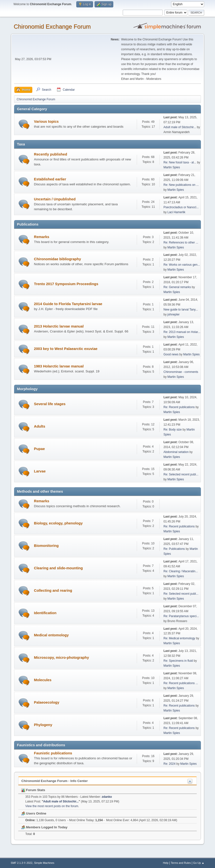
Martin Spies (172, 167)
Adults (40, 426)
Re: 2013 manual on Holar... (182, 332)
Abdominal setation (176, 452)
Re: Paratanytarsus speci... (181, 616)
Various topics (46, 122)
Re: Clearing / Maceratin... (181, 571)
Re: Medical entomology (179, 638)
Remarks (42, 237)
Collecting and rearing (53, 590)
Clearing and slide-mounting (59, 568)
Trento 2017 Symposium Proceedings (66, 284)
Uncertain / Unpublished (55, 199)
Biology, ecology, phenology (58, 523)
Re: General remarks (177, 287)
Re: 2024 (169, 764)
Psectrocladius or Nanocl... (181, 207)
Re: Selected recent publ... (181, 474)
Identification (45, 613)
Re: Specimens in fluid (178, 661)
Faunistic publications (53, 753)
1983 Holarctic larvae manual (59, 366)
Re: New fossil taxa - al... (180, 162)
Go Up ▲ (199, 863)
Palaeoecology (47, 702)
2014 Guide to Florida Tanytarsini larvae (68, 304)
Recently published (51, 154)
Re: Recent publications (179, 407)
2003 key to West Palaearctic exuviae (66, 349)
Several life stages (50, 404)
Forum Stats (33, 790)
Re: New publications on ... (181, 185)
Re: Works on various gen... (182, 265)
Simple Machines (44, 863)
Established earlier (50, 179)
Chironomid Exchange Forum (52, 26)
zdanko (107, 797)
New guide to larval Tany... (181, 310)
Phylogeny (43, 725)
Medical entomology (51, 635)
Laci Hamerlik (176, 212)
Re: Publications (174, 549)
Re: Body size (173, 430)
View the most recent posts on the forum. (52, 806)
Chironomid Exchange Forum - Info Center (55, 781)
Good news (171, 354)
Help (166, 863)
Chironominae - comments (181, 372)
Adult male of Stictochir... (180, 127)
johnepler (173, 314)
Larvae (40, 471)
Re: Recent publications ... (181, 683)
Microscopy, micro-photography (62, 658)
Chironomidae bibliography (58, 259)
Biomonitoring (46, 546)
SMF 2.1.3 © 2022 (22, 863)
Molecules (43, 680)
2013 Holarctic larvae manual (59, 326)
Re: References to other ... (181, 243)
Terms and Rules (181, 863)
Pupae (39, 449)
